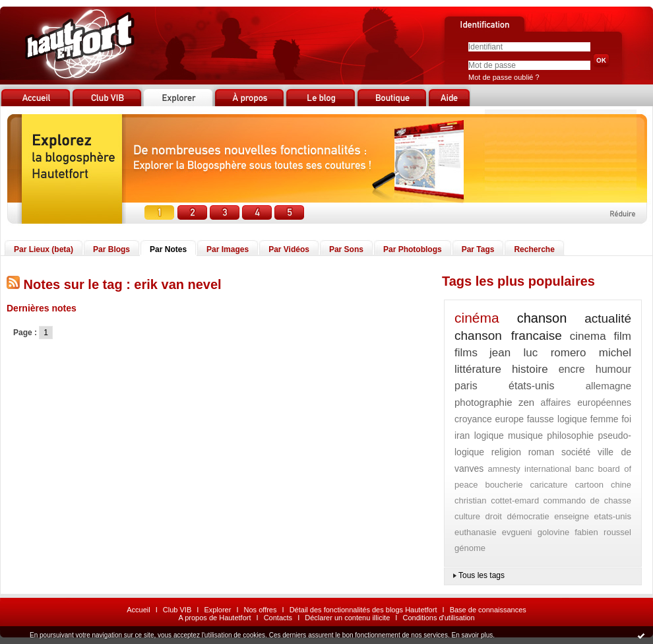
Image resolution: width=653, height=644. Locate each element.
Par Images (228, 249)
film (623, 336)
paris (466, 386)
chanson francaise (508, 336)
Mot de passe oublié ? (504, 77)
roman (542, 452)
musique (525, 435)
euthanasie (476, 532)
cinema (588, 336)
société (576, 452)
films (466, 353)
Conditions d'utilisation (438, 618)
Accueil (138, 610)
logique (489, 435)
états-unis (531, 386)
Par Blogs (111, 249)
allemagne (608, 386)
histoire (530, 369)
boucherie (504, 485)
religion (506, 452)
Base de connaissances (488, 610)
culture (467, 516)
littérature (478, 369)
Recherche (534, 249)
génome (470, 548)
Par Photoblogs (413, 249)
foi (626, 419)
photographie (483, 402)
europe (509, 419)
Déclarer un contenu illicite (347, 618)
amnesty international (530, 469)
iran (462, 435)
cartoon (589, 485)
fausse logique (557, 419)
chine (621, 485)
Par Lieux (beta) (44, 249)
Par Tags (478, 249)
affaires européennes (586, 402)
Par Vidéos (289, 249)
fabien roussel (603, 532)
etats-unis (613, 516)
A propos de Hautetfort (214, 618)
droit (494, 516)
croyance (473, 419)
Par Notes (168, 249)
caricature (549, 485)
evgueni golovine (536, 532)
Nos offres (261, 610)
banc (584, 469)
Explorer (217, 610)
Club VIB (177, 610)
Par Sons (346, 249)
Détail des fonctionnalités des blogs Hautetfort (363, 610)
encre (572, 369)
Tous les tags (482, 575)
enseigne (572, 516)
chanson (542, 318)
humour (613, 369)
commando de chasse (587, 500)
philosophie (570, 435)
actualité (608, 318)
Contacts (278, 618)
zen (526, 402)
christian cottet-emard (497, 500)
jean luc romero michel (560, 353)
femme (605, 419)
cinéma (477, 318)
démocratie (528, 516)
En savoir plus (472, 635)
